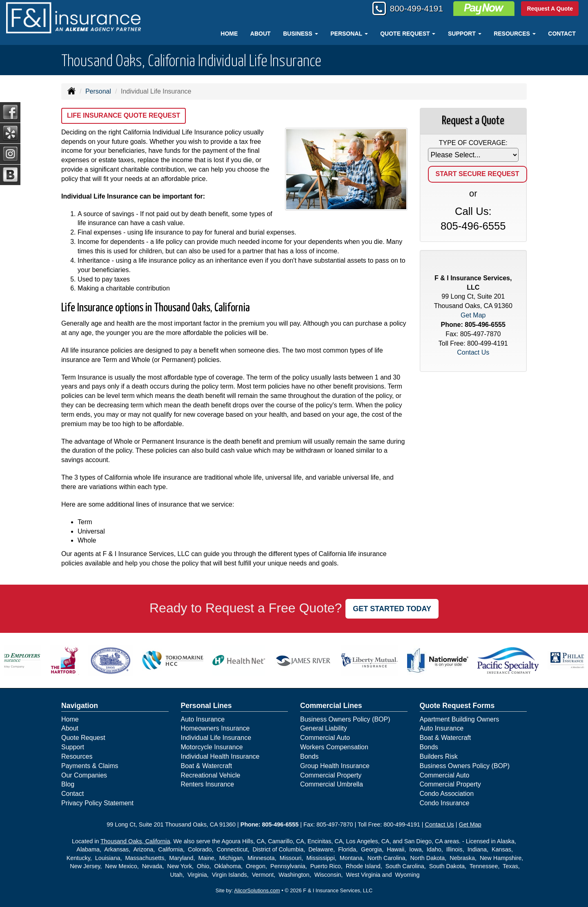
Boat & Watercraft (207, 766)
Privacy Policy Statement (97, 803)
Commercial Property (331, 775)
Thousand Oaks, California (135, 841)
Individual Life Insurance (216, 738)
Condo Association (447, 794)
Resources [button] (515, 34)
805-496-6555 (473, 226)
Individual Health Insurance (220, 756)
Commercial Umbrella (332, 784)
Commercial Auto (325, 738)
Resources (77, 756)
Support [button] (465, 34)
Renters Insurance (208, 784)
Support (73, 747)
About (261, 34)
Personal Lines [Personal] (206, 706)
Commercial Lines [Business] (331, 706)
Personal (98, 91)
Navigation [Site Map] (80, 706)
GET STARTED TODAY (392, 609)
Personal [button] (349, 34)
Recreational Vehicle (211, 775)
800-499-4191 (414, 9)
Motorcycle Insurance (212, 747)
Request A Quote (550, 9)
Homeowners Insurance (215, 728)
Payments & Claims (90, 766)
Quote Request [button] (408, 34)
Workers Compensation (334, 747)
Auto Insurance (203, 719)
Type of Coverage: (473, 143)
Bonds (309, 756)
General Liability (324, 728)
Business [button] (300, 34)
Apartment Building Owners (460, 719)
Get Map (473, 315)
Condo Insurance (445, 803)
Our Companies (84, 775)
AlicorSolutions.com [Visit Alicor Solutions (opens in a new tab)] (257, 890)
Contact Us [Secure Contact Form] (473, 352)
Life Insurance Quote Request (124, 115)
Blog (68, 784)
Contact (562, 34)
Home (229, 34)
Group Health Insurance (335, 766)
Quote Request (83, 738)
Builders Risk (439, 756)
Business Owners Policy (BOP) (345, 719)
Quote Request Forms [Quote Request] (457, 706)
